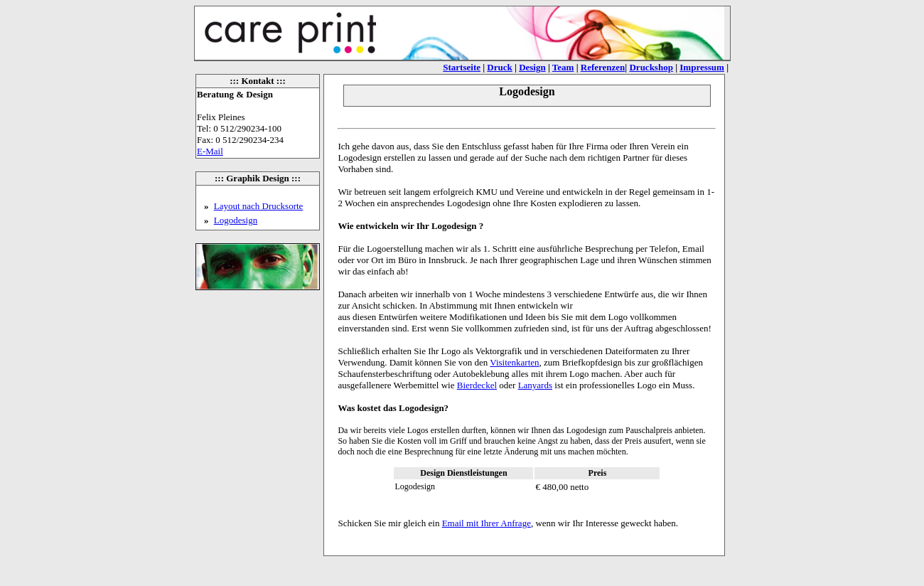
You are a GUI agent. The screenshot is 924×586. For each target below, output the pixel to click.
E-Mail (210, 151)
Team (563, 67)
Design (532, 67)
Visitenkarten (514, 362)
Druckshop (651, 67)
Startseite (462, 67)
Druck (499, 67)
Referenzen (603, 67)
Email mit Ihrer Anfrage (487, 523)
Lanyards (535, 385)
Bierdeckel (477, 385)
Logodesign (236, 220)
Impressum (702, 67)
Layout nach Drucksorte (259, 206)
